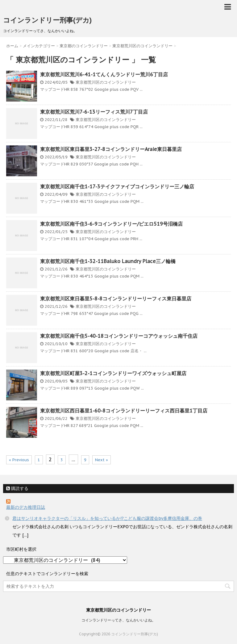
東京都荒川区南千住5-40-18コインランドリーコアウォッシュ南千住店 (119, 336)
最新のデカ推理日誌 (26, 507)
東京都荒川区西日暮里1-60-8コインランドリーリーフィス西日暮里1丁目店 (124, 411)
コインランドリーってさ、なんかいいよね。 (118, 620)
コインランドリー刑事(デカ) (47, 20)
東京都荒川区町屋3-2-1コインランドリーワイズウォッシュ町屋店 (113, 373)
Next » (102, 460)
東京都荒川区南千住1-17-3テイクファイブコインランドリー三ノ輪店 (117, 186)
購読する (17, 488)
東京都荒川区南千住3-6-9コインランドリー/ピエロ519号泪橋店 (111, 224)
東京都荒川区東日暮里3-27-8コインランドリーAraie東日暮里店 (111, 149)
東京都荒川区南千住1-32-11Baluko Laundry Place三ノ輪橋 (108, 261)
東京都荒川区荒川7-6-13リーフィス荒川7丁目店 (94, 112)
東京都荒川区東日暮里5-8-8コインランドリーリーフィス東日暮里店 (116, 299)
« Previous (19, 460)
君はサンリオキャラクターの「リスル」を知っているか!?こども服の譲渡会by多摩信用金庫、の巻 (107, 518)
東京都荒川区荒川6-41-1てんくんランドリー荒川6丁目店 (104, 74)
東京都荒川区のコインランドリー (106, 82)
